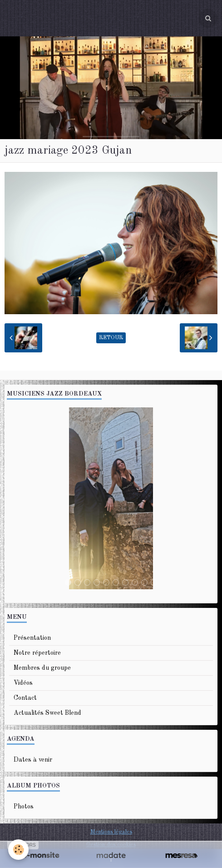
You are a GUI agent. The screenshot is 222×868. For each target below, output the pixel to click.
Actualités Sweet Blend (47, 713)
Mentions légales (111, 832)
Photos (24, 807)
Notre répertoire (37, 653)
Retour (111, 338)
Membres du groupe (42, 668)
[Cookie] (18, 850)
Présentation (32, 638)
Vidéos (23, 683)
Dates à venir (33, 760)
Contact (25, 698)
